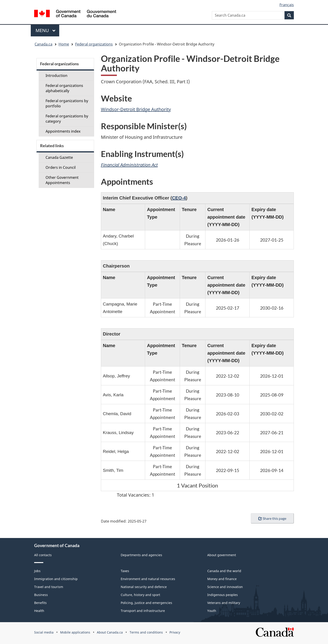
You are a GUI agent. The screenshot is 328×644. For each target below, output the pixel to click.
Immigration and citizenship (56, 579)
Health (39, 611)
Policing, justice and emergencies (146, 603)
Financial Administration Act (129, 165)
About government (222, 555)
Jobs (37, 571)
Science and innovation (225, 587)
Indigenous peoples (223, 595)
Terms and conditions (146, 632)
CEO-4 (179, 198)
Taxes (125, 571)
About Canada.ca (110, 632)
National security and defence (144, 587)
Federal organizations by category (67, 119)
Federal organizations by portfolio (67, 103)
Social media (44, 632)
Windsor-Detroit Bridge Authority (136, 109)
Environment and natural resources (148, 579)
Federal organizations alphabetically (64, 88)
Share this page (272, 518)
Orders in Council (61, 167)
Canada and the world (224, 571)
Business (41, 595)
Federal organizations (94, 44)
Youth (212, 611)
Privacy (175, 632)
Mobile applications (75, 632)
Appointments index (63, 131)
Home (64, 44)
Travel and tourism (49, 587)
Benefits (40, 603)
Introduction (56, 76)
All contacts (43, 555)
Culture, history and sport (140, 595)
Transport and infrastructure (143, 611)
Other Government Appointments (62, 180)
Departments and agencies (141, 555)
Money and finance (222, 579)
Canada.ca (44, 44)
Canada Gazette (59, 157)
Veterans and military (224, 603)
